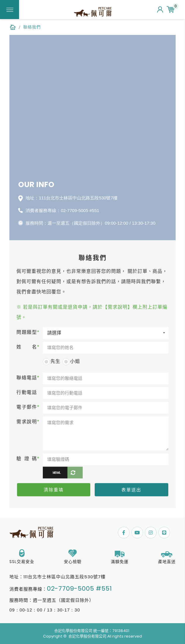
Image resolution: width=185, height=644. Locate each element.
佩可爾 (93, 12)
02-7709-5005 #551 (80, 210)
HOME (13, 27)
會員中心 (160, 10)
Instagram (151, 533)
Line (164, 533)
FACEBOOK (124, 533)
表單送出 (131, 491)
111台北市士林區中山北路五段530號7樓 (65, 577)
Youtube (137, 533)
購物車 (171, 10)
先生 (52, 362)
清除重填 (54, 491)
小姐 (71, 362)
